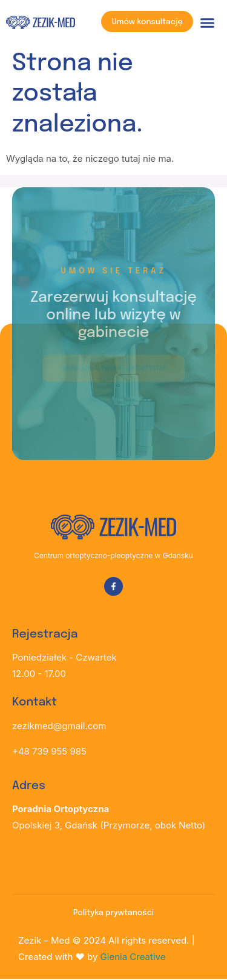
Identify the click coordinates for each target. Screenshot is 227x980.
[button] (208, 23)
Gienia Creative (133, 957)
